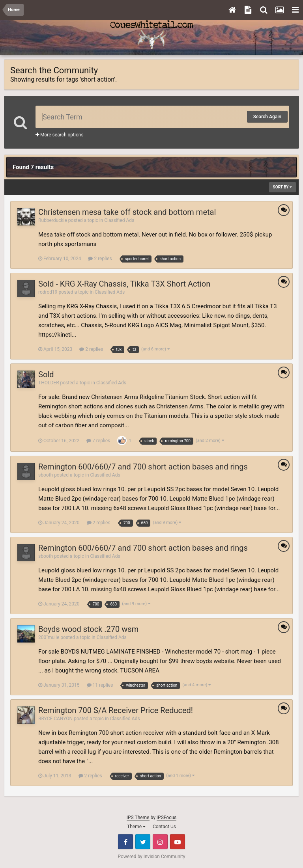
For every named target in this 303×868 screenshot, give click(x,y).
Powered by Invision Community (152, 857)
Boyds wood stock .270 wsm (88, 629)
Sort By (282, 187)
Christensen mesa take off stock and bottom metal (127, 212)
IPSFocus (166, 818)
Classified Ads (119, 220)
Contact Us (164, 827)
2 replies (100, 259)
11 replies (100, 685)
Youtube (178, 842)
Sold (46, 374)
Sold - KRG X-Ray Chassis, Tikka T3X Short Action (124, 284)
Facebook (125, 842)
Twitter (143, 842)
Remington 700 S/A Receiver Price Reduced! (116, 710)
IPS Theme (138, 818)
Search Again (267, 117)
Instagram (160, 842)
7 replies (98, 441)
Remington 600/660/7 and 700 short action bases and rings (143, 467)
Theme (136, 827)
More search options (60, 135)
